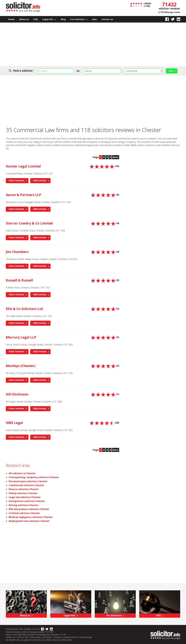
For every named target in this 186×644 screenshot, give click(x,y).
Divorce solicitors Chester (24, 489)
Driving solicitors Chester (24, 505)
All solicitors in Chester (22, 473)
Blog (63, 19)
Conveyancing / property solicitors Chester (34, 477)
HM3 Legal (14, 423)
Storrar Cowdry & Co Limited (29, 223)
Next (116, 157)
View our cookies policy (62, 640)
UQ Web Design (85, 637)
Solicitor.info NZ (70, 637)
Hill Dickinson (17, 394)
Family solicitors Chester (23, 493)
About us (24, 19)
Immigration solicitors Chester (27, 501)
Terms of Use (22, 637)
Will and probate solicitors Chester (29, 509)
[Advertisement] (93, 44)
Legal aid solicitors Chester (25, 497)
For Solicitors (79, 19)
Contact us (107, 19)
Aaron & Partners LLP (23, 195)
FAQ (36, 19)
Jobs (94, 19)
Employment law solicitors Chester (29, 521)
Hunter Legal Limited (23, 166)
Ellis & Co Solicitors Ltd (24, 309)
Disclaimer (48, 637)
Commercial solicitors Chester (26, 485)
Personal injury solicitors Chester (28, 481)
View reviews (16, 180)
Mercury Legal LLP (21, 337)
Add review (40, 180)
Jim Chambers (17, 252)
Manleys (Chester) (21, 366)
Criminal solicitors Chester (24, 513)
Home (11, 19)
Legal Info (49, 19)
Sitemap (58, 637)
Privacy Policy (36, 637)
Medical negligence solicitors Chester (31, 517)
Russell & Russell (19, 280)
